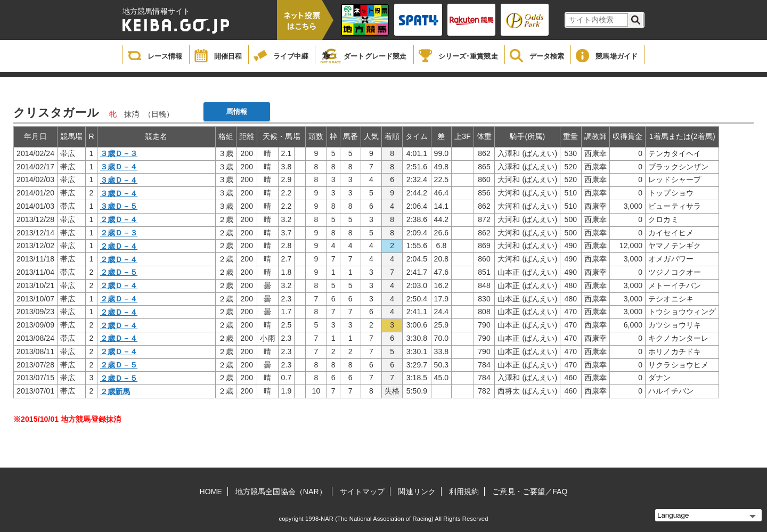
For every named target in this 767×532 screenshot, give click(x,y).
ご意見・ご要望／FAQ (530, 492)
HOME (211, 492)
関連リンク (417, 492)
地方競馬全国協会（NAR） (281, 492)
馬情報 (237, 112)
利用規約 (464, 492)
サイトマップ (362, 492)
